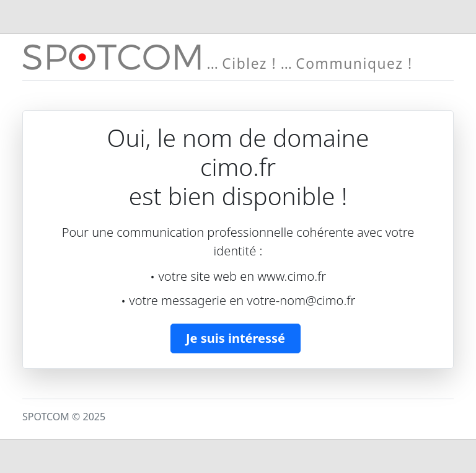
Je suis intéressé (236, 338)
